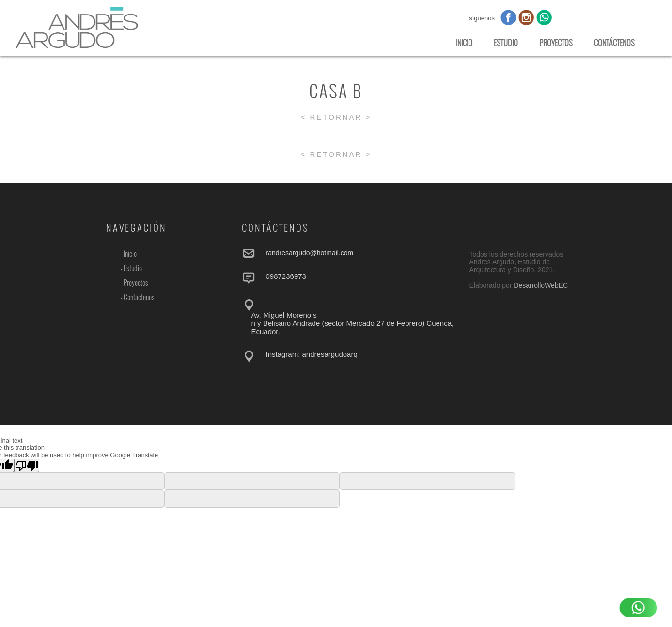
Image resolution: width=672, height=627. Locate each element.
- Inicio (129, 254)
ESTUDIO (506, 43)
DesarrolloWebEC (541, 285)
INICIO (464, 43)
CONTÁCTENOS (614, 43)
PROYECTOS (556, 43)
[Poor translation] (27, 465)
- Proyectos (134, 283)
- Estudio (131, 268)
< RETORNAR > (336, 117)
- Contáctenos (138, 297)
